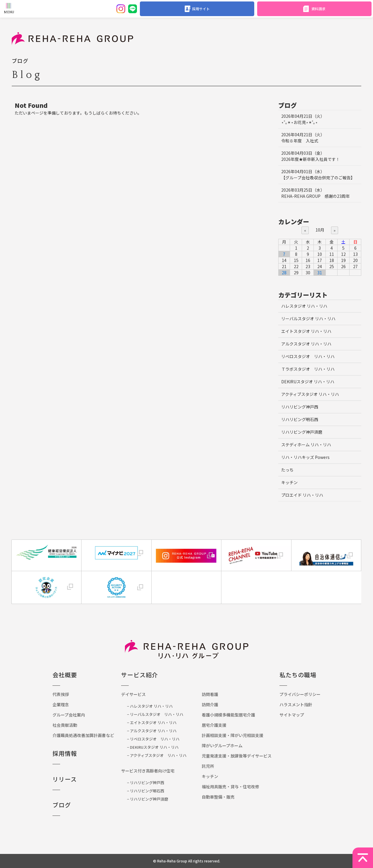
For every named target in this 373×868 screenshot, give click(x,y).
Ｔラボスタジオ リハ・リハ (308, 369)
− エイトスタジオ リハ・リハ (152, 723)
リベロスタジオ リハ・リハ (308, 356)
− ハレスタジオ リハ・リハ (150, 706)
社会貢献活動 (65, 725)
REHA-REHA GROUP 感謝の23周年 (316, 193)
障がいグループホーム (222, 746)
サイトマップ (292, 715)
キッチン (289, 482)
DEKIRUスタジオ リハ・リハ (308, 382)
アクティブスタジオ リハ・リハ (310, 394)
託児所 (208, 766)
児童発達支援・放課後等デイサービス (237, 756)
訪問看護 (210, 694)
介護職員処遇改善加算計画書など (85, 735)
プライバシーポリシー (300, 694)
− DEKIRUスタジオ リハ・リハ (153, 747)
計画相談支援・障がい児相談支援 (233, 735)
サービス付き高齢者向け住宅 (148, 771)
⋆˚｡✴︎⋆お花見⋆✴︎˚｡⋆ (303, 119)
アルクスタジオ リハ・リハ (306, 344)
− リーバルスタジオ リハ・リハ (155, 714)
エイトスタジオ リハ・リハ (306, 331)
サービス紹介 (140, 675)
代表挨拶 (61, 694)
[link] (186, 582)
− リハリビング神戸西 (146, 783)
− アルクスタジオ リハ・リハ (152, 731)
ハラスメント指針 (296, 704)
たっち (287, 470)
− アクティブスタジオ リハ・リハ (157, 755)
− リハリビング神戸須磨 (147, 799)
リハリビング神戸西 (300, 407)
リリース (65, 779)
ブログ (62, 805)
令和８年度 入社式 (303, 138)
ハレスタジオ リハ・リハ (304, 306)
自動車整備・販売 (218, 797)
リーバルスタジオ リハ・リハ (308, 319)
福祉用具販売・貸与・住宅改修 (230, 787)
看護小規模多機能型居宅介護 (228, 715)
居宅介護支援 (214, 725)
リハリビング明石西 (300, 419)
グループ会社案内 (69, 715)
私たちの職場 (298, 675)
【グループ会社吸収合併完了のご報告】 (318, 175)
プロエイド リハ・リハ (302, 495)
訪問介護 (210, 704)
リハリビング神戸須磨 (302, 432)
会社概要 (65, 675)
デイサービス (133, 694)
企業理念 (61, 704)
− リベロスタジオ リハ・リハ (153, 739)
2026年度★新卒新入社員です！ (311, 156)
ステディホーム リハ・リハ (306, 445)
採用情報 (65, 753)
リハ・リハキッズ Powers (305, 457)
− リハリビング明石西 (146, 791)
